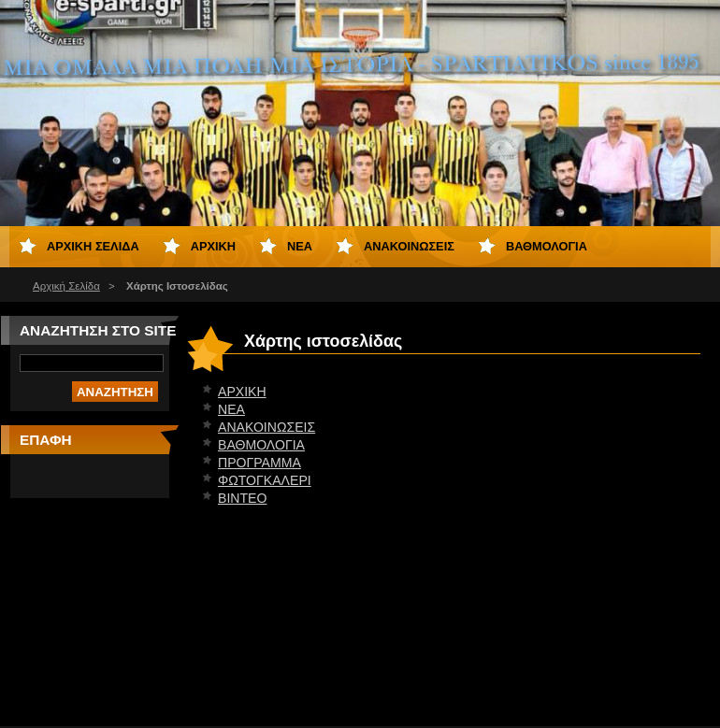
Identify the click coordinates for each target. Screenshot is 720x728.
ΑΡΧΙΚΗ (242, 392)
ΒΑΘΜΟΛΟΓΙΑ (261, 445)
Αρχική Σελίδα (66, 286)
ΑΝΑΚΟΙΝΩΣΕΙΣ (266, 427)
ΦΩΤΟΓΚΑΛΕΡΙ (265, 480)
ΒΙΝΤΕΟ (242, 498)
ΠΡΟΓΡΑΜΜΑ (259, 463)
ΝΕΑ (231, 409)
